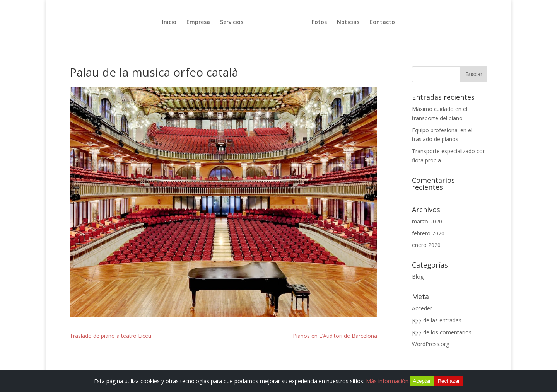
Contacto (382, 22)
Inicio (169, 22)
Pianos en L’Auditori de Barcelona (335, 336)
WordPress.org (431, 344)
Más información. (388, 381)
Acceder (422, 308)
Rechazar (449, 381)
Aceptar (422, 381)
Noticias (348, 22)
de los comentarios (442, 332)
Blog (418, 277)
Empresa (198, 22)
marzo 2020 (427, 221)
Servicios (232, 22)
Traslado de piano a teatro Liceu (110, 336)
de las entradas (437, 320)
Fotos (319, 22)
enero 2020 (426, 245)
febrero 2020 (428, 233)
